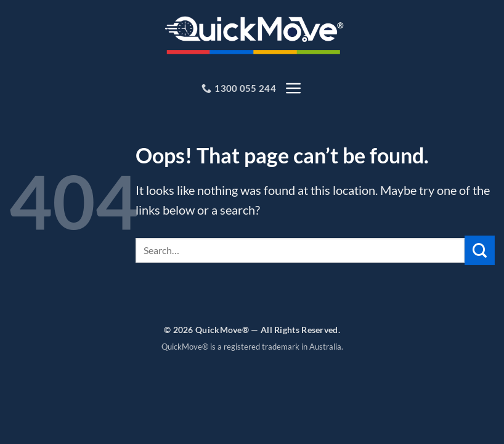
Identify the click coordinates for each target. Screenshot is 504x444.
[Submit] (480, 252)
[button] (293, 89)
